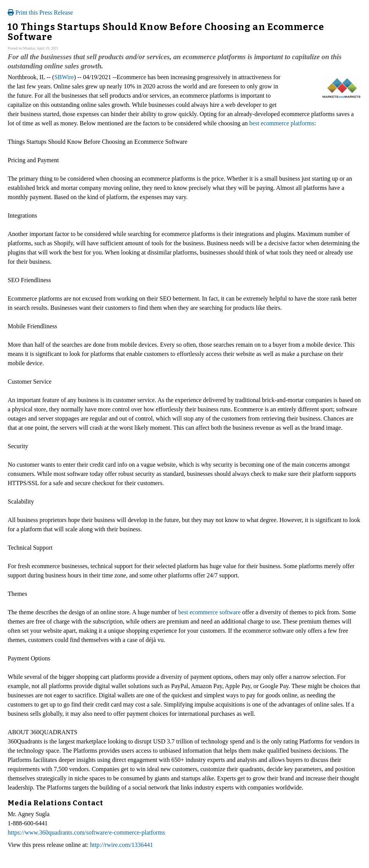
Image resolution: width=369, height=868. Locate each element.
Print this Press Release (40, 12)
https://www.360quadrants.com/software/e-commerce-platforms (86, 832)
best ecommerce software (209, 612)
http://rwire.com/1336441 (121, 845)
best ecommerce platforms (282, 123)
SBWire (64, 77)
